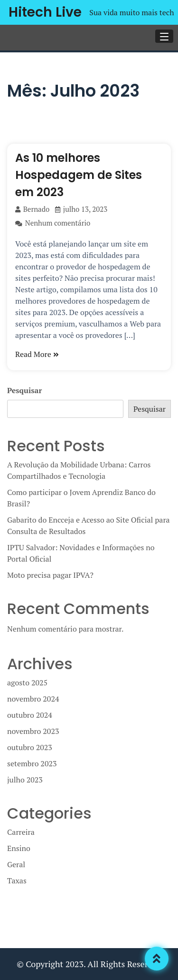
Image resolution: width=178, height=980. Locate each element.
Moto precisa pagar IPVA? (50, 575)
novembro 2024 (33, 699)
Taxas (17, 881)
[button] (164, 36)
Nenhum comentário (53, 223)
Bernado (32, 209)
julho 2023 (25, 780)
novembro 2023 (33, 731)
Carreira (21, 832)
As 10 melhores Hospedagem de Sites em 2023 (79, 175)
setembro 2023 (32, 763)
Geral (16, 864)
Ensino (19, 848)
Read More (37, 354)
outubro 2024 (30, 715)
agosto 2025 (27, 683)
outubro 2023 (30, 747)
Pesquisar (24, 390)
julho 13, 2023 (81, 209)
